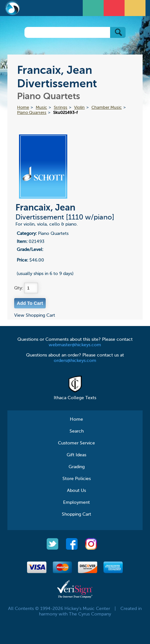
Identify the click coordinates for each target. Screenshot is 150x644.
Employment (76, 502)
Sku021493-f (65, 113)
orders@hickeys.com (75, 361)
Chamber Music (107, 108)
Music (41, 108)
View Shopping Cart (35, 315)
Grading (77, 467)
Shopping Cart (76, 514)
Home (23, 108)
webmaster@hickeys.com (75, 345)
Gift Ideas (76, 455)
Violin (79, 108)
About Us (76, 491)
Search (77, 431)
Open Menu (94, 7)
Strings (61, 108)
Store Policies (77, 479)
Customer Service (76, 443)
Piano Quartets (32, 113)
